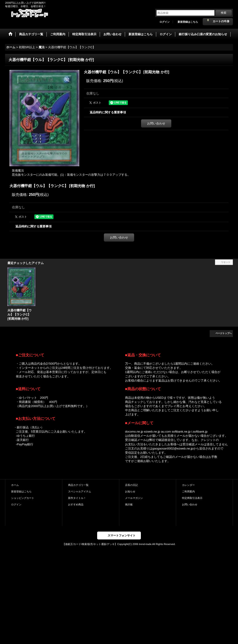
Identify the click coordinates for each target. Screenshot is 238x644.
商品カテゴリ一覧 (78, 485)
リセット (226, 262)
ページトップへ (224, 333)
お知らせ (130, 491)
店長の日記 (131, 485)
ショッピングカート (23, 498)
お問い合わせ (156, 123)
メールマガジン (134, 498)
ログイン (165, 22)
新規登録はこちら (188, 22)
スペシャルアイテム (80, 491)
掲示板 (129, 504)
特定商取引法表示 (192, 498)
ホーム (15, 485)
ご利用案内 (188, 491)
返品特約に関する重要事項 (108, 112)
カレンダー (188, 485)
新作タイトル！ (77, 498)
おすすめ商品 (76, 504)
